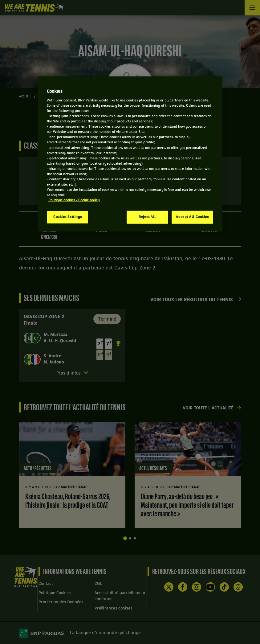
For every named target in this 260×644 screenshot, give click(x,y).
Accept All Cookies (192, 217)
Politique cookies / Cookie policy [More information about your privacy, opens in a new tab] (74, 200)
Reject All (147, 217)
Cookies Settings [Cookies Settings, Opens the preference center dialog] (68, 217)
